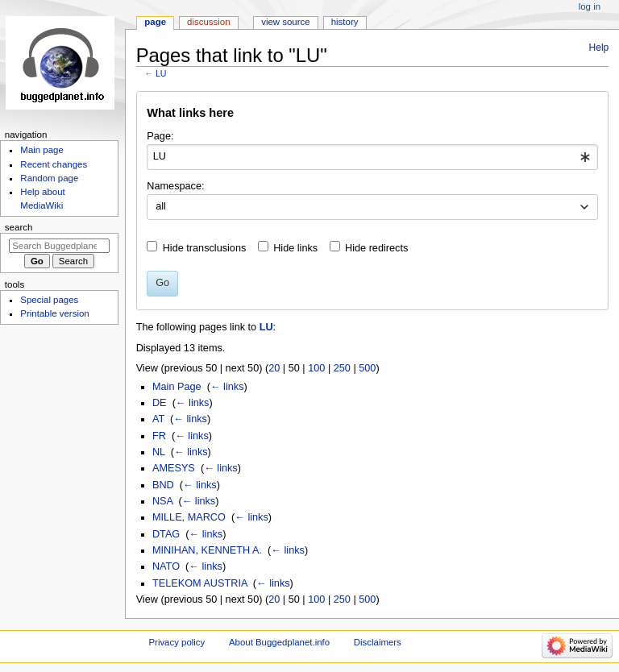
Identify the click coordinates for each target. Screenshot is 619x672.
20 (274, 368)
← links (227, 387)
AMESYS (174, 468)
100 (316, 368)
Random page (49, 178)
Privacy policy (177, 642)
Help (599, 48)
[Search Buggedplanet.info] (59, 246)
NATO (166, 566)
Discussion (208, 22)
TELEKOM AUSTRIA (200, 583)
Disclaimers (378, 642)
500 (367, 368)
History (345, 22)
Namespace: (175, 186)
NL (159, 452)
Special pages (49, 300)
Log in (590, 6)
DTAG (166, 534)
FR (159, 436)
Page (155, 22)
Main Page (177, 387)
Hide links (295, 248)
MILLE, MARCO (189, 517)
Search (19, 227)
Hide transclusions (205, 248)
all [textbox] (161, 206)
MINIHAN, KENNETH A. (207, 550)
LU (161, 73)
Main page (42, 150)
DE (160, 403)
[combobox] (372, 157)
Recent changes (54, 164)
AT (158, 419)
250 (342, 368)
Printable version (54, 313)
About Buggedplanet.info (279, 642)
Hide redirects (376, 248)
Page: (160, 136)
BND (163, 485)
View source (285, 22)
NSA (162, 501)
